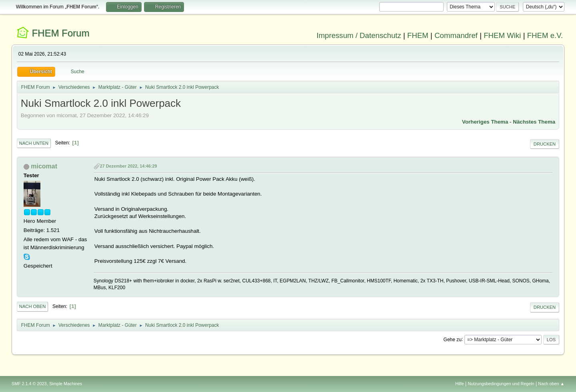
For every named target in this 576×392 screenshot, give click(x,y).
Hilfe (460, 384)
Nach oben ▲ (551, 384)
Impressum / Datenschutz (359, 35)
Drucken (545, 144)
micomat (44, 166)
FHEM (418, 35)
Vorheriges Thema (485, 122)
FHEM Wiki (502, 35)
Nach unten (34, 143)
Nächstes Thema (534, 122)
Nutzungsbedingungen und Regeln (501, 384)
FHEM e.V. (545, 35)
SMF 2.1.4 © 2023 (29, 384)
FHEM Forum (60, 33)
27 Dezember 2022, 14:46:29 (129, 166)
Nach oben (33, 306)
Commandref (456, 35)
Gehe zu (453, 339)
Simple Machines (66, 384)
